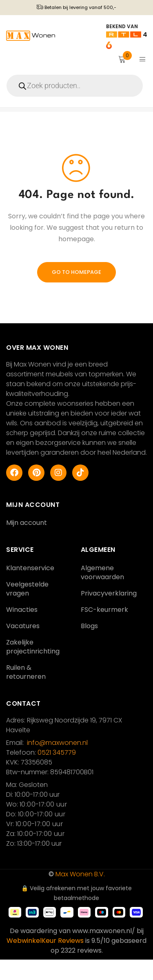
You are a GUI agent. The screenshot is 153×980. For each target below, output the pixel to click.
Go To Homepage (76, 292)
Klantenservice (30, 588)
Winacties (22, 630)
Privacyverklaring (109, 614)
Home (13, 120)
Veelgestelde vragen (27, 609)
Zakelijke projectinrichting (33, 667)
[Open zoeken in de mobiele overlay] (76, 86)
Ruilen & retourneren (26, 692)
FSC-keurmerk (104, 630)
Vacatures (23, 646)
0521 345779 (57, 773)
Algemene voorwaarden (102, 593)
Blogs (89, 646)
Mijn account (27, 543)
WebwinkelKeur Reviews (45, 961)
